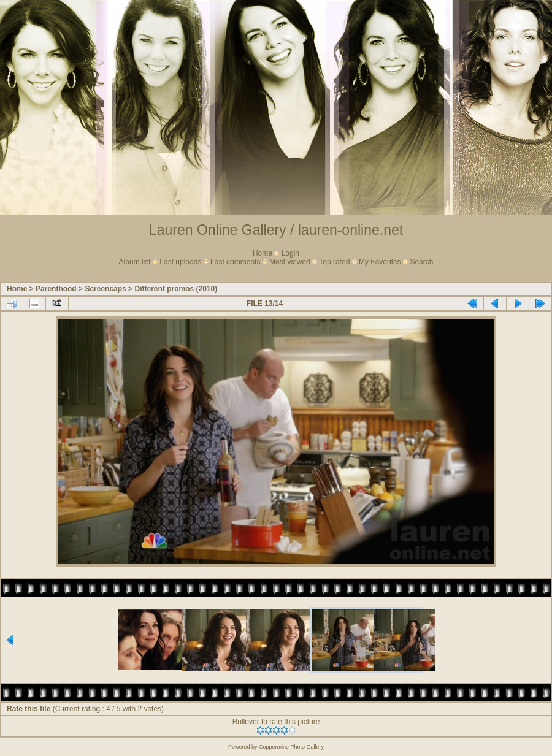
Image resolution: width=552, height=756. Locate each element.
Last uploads (180, 262)
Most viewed (290, 262)
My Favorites (380, 262)
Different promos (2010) (176, 289)
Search (421, 262)
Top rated (334, 262)
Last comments (235, 262)
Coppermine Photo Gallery (291, 747)
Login (290, 253)
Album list (135, 262)
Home (263, 253)
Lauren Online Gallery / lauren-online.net (276, 230)
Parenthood (56, 289)
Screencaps (105, 289)
